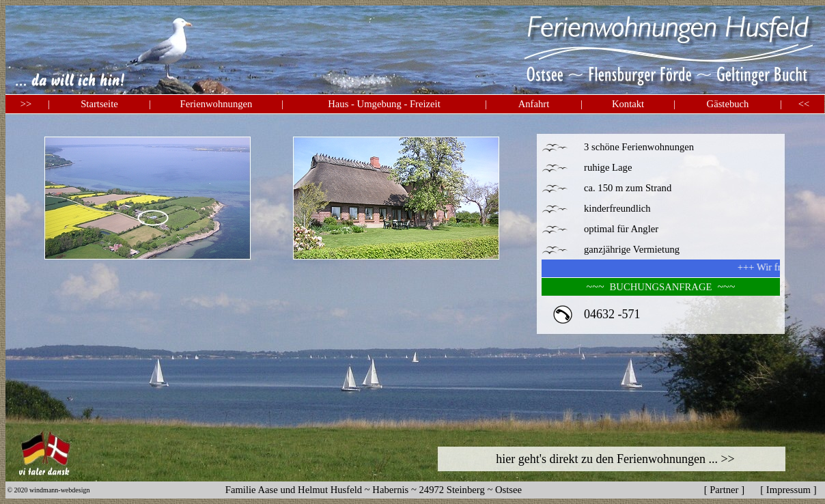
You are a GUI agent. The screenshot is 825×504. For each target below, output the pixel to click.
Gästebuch (728, 104)
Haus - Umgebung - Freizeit (384, 104)
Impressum (788, 490)
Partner (724, 490)
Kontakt (628, 104)
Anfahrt (534, 104)
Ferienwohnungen (216, 104)
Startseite (99, 104)
